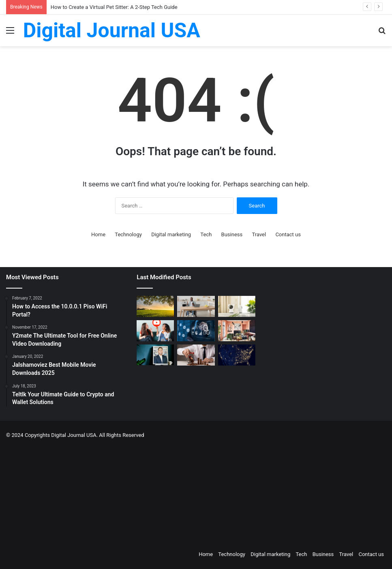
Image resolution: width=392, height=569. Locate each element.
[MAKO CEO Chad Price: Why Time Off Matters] (155, 355)
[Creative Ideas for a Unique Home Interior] (237, 331)
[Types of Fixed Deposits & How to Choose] (196, 355)
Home (98, 234)
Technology (128, 234)
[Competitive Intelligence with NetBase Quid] (196, 331)
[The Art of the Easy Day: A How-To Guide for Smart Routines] (196, 306)
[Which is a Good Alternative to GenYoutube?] (155, 331)
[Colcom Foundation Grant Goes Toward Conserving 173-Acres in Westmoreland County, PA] (155, 306)
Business (232, 234)
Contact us (288, 234)
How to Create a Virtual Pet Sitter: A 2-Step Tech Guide (114, 7)
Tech (206, 234)
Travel (259, 234)
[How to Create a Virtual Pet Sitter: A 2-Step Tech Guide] (237, 306)
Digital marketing (171, 234)
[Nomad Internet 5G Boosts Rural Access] (237, 355)
